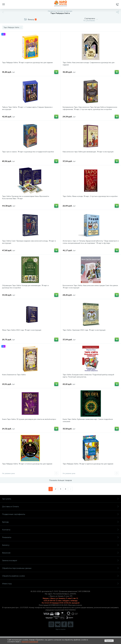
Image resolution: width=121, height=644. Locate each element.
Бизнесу (60, 545)
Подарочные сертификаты (60, 514)
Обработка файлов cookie (60, 576)
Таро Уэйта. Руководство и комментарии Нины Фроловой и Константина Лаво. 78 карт (26, 197)
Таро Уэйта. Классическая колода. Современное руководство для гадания (89, 64)
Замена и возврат (60, 560)
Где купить (60, 499)
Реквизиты (60, 537)
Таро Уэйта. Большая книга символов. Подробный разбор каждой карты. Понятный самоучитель (88, 376)
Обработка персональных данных (60, 568)
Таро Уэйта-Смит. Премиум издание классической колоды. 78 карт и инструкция (29, 242)
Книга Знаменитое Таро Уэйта (14, 375)
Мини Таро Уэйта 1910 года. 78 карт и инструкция (22, 330)
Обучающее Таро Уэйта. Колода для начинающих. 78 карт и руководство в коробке (25, 287)
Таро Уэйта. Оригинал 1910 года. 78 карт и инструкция (84, 330)
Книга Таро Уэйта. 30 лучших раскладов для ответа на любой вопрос (29, 419)
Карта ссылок (61, 629)
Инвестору (60, 584)
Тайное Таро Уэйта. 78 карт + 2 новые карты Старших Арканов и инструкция (27, 108)
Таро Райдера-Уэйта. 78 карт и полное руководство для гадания (27, 464)
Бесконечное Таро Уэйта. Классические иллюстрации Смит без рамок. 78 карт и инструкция (90, 287)
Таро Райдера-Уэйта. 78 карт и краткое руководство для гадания (27, 63)
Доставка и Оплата (60, 507)
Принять (109, 641)
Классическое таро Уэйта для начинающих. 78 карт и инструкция (88, 152)
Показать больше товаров (60, 480)
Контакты (60, 530)
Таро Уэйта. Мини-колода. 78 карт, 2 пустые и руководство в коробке (90, 196)
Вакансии (60, 553)
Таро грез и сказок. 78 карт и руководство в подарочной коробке (28, 152)
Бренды (60, 522)
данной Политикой (30, 642)
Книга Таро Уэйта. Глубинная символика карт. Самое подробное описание (88, 420)
